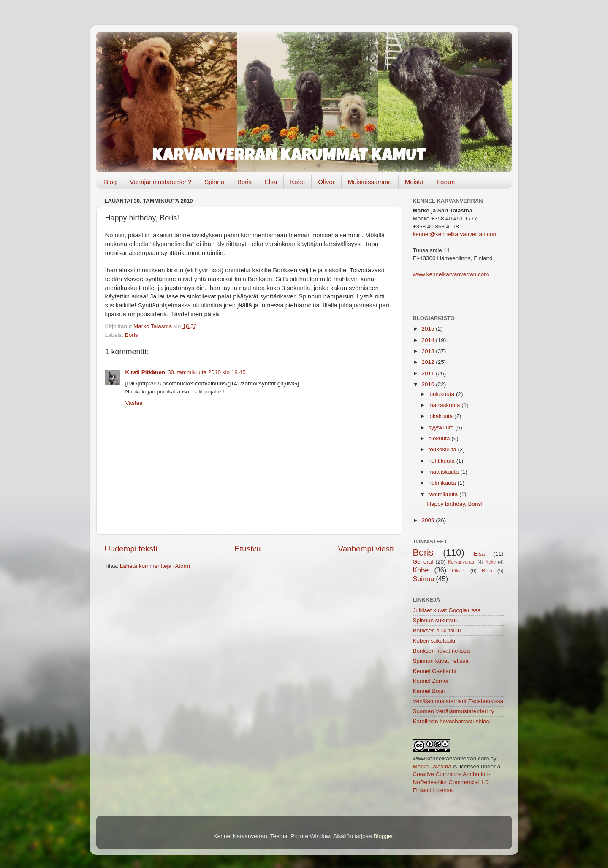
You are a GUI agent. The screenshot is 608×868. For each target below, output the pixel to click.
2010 (429, 384)
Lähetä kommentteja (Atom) (155, 566)
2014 (429, 340)
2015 (429, 329)
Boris (244, 182)
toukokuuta (443, 449)
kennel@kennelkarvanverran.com (455, 234)
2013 (429, 351)
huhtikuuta (442, 461)
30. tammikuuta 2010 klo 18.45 (207, 372)
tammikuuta (444, 494)
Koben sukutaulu (434, 641)
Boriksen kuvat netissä (441, 651)
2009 (429, 520)
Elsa (271, 182)
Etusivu (248, 549)
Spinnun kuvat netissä (441, 661)
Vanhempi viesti (366, 549)
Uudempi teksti (131, 549)
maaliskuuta (445, 472)
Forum (446, 182)
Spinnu (214, 182)
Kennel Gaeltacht (435, 671)
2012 (429, 362)
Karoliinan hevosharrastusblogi (452, 721)
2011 (429, 373)
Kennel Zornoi (431, 681)
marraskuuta (445, 405)
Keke (491, 562)
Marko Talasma (432, 766)
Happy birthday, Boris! (455, 504)
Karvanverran (462, 562)
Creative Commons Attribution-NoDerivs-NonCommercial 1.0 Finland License (452, 782)
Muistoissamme (370, 182)
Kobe (297, 182)
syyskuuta (442, 427)
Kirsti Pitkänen (145, 372)
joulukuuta (442, 394)
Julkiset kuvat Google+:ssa (447, 610)
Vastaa (134, 403)
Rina (487, 571)
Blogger (383, 836)
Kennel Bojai (429, 691)
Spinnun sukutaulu (436, 620)
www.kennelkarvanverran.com (451, 274)
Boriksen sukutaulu (437, 631)
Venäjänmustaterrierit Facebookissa (458, 701)
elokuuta (440, 438)
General (423, 562)
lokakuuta (442, 416)
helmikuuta (443, 483)
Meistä (414, 182)
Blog (110, 182)
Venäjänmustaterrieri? (160, 182)
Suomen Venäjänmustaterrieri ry (454, 711)
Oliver (326, 182)
